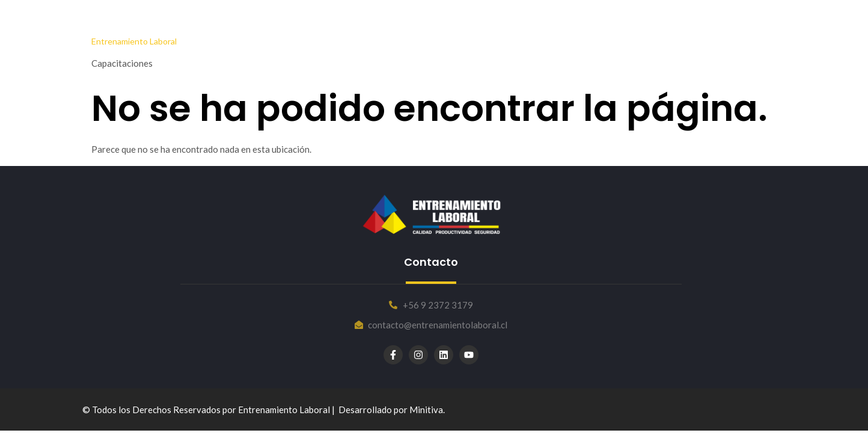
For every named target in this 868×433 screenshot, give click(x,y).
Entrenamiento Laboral (134, 41)
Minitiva (426, 410)
